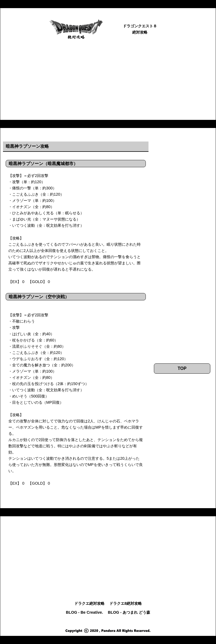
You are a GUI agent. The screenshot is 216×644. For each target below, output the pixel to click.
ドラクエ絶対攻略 (89, 603)
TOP (182, 368)
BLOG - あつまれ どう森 (129, 612)
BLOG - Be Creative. (85, 612)
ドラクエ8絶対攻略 (126, 603)
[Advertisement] (108, 82)
